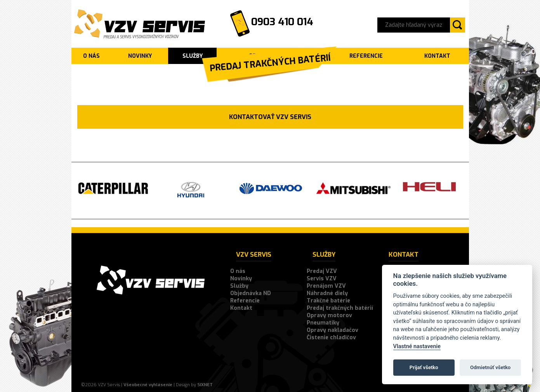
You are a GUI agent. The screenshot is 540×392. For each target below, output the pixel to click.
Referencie (245, 301)
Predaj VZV (322, 271)
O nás (91, 56)
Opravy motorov (329, 315)
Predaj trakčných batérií (340, 308)
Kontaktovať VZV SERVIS (270, 117)
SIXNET (205, 385)
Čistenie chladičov (331, 338)
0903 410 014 (282, 22)
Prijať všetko (424, 367)
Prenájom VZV (326, 286)
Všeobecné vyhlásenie (148, 385)
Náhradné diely (327, 293)
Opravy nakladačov (333, 330)
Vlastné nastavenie (417, 346)
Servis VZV (322, 279)
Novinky (140, 56)
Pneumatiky (323, 323)
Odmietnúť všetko (490, 367)
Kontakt (241, 308)
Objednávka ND (251, 293)
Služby (193, 56)
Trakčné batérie (328, 301)
